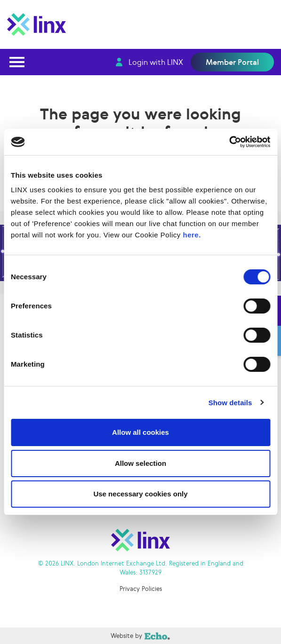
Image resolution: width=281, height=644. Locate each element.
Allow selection (140, 463)
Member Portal (232, 62)
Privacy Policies (141, 589)
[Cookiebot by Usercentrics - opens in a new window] (229, 142)
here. (192, 235)
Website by (85, 636)
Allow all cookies (140, 432)
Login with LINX (156, 62)
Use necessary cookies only (140, 494)
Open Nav (20, 56)
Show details (230, 403)
